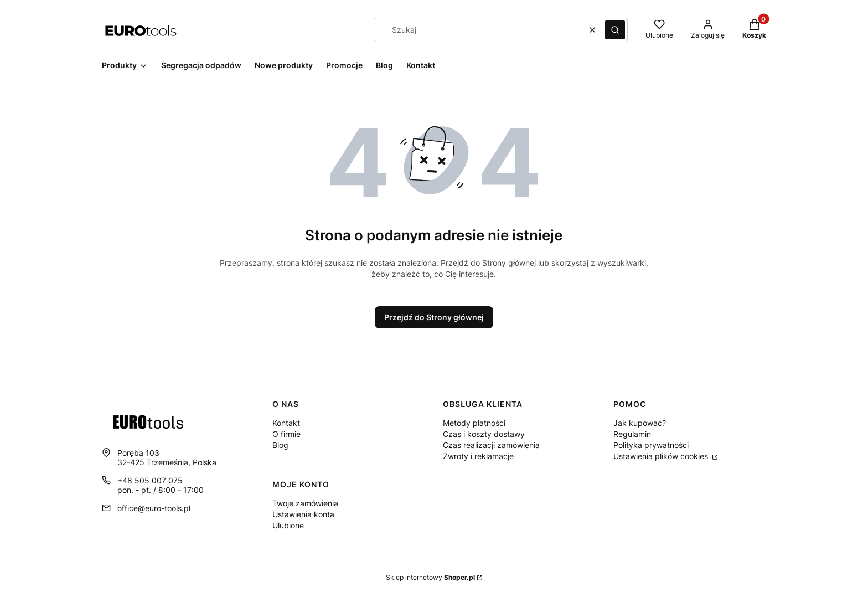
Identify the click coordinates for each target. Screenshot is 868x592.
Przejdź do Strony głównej (434, 317)
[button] (615, 30)
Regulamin (632, 434)
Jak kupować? (640, 423)
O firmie (286, 434)
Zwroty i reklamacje (478, 456)
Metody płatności (474, 423)
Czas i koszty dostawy (484, 434)
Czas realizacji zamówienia (491, 445)
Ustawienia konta (303, 514)
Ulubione (288, 525)
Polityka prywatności (651, 445)
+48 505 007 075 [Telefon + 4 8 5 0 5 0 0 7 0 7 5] (150, 480)
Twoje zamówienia (305, 503)
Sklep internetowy (430, 577)
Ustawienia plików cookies (662, 456)
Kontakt (286, 423)
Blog (280, 445)
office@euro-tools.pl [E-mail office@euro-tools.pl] (154, 508)
